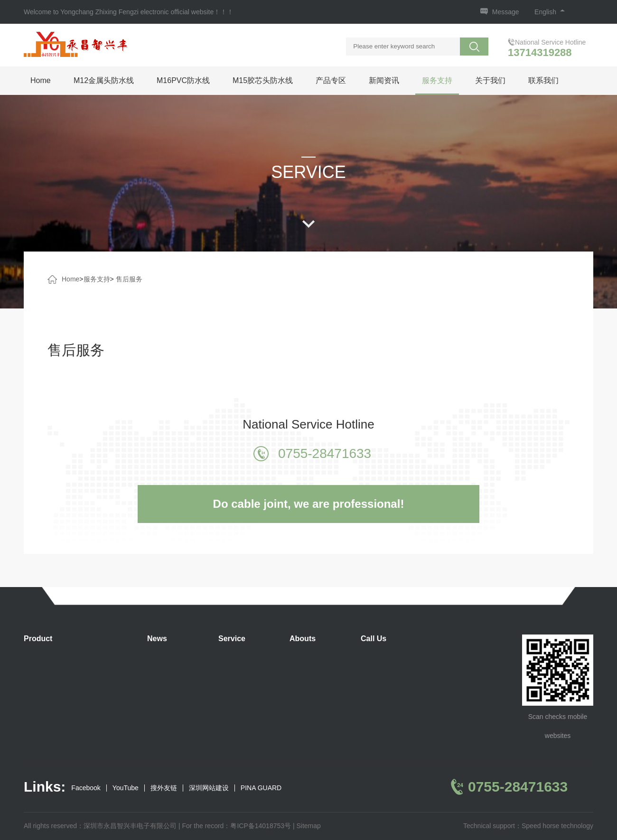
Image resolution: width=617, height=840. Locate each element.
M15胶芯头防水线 (263, 80)
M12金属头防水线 (104, 80)
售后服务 (129, 279)
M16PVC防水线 (183, 80)
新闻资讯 (384, 80)
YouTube (126, 788)
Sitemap (308, 826)
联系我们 (543, 80)
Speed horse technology (557, 826)
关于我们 (490, 80)
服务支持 (437, 80)
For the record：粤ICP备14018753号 (236, 826)
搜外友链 (164, 788)
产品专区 (331, 80)
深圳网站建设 (209, 788)
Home (41, 80)
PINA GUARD (261, 788)
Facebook (86, 788)
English (550, 12)
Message (506, 12)
